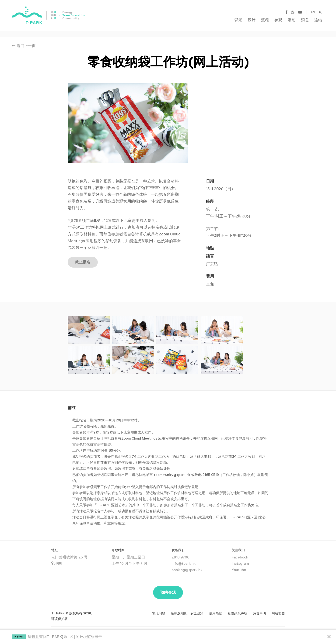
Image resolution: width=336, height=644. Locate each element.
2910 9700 (180, 551)
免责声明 (259, 607)
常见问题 (159, 607)
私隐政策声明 (238, 607)
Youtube (239, 564)
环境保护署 (59, 613)
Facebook (240, 551)
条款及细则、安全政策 (187, 607)
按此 (35, 637)
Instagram (240, 558)
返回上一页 (24, 40)
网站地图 (278, 607)
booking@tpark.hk (187, 564)
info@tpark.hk (184, 558)
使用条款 (216, 607)
